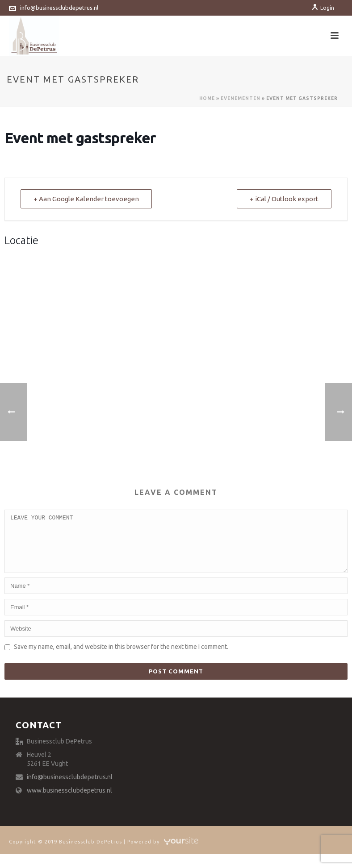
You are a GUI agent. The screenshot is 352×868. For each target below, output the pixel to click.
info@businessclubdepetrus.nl (59, 8)
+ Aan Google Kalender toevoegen (86, 199)
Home (207, 98)
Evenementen (241, 98)
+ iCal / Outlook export (284, 199)
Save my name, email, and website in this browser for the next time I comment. (121, 657)
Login (323, 8)
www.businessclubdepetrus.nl (69, 801)
